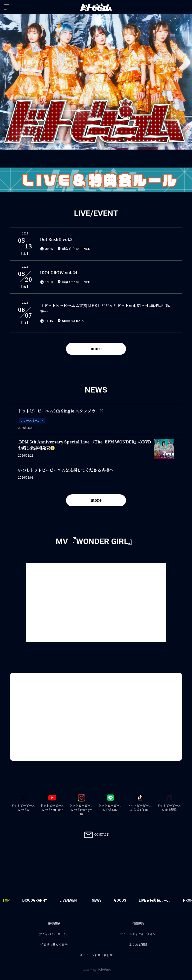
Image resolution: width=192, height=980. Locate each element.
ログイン (184, 7)
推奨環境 (54, 924)
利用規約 (138, 924)
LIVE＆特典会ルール (155, 900)
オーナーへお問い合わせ (96, 955)
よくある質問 (138, 945)
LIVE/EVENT (69, 900)
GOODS (120, 900)
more (96, 349)
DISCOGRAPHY (35, 900)
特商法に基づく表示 (54, 945)
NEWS (97, 900)
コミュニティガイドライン (138, 934)
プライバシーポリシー (54, 934)
